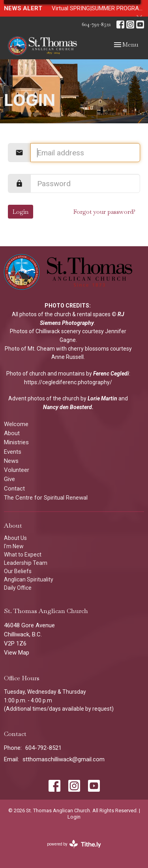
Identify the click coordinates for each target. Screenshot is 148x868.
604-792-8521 (96, 24)
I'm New (14, 546)
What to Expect (23, 555)
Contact (14, 489)
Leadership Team (26, 563)
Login (21, 212)
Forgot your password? (104, 212)
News (11, 461)
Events (13, 452)
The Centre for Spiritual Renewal (46, 498)
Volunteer (17, 470)
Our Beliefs (18, 571)
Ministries (16, 442)
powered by (74, 844)
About (12, 433)
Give (9, 479)
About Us (15, 538)
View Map (17, 653)
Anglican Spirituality (29, 579)
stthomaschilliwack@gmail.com (64, 759)
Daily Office (18, 588)
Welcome (16, 424)
